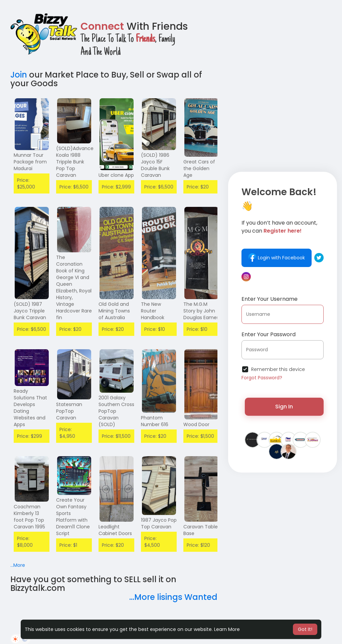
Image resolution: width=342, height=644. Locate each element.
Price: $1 (68, 545)
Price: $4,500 (152, 542)
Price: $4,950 (67, 433)
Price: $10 (155, 329)
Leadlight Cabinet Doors (115, 530)
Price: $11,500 (116, 436)
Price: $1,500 (200, 436)
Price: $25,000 (26, 183)
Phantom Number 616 (155, 421)
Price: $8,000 (25, 542)
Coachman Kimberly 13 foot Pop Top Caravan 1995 (29, 517)
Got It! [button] (305, 629)
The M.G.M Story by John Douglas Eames (201, 311)
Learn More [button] (227, 629)
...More (18, 565)
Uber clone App (116, 175)
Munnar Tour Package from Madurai (30, 162)
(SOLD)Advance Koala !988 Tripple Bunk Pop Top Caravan (75, 162)
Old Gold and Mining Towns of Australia (114, 311)
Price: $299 (30, 436)
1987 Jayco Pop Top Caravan (159, 523)
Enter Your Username (270, 299)
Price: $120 (198, 545)
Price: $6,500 (74, 187)
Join (19, 75)
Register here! (283, 231)
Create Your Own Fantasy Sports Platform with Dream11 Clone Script (73, 517)
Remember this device (278, 369)
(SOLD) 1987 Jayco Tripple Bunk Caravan (30, 311)
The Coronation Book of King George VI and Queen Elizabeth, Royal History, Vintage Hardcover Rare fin (74, 287)
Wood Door (196, 424)
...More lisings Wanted (173, 597)
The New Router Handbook (153, 311)
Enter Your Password (269, 334)
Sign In (284, 407)
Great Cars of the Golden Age (199, 168)
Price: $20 (198, 187)
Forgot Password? (262, 378)
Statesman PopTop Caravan (69, 411)
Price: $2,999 (116, 187)
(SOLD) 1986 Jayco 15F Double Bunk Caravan (155, 165)
